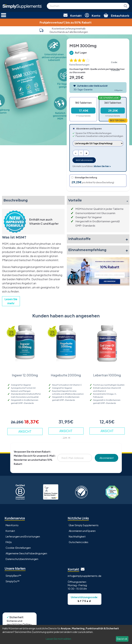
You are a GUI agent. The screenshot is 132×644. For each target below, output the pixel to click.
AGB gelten (118, 90)
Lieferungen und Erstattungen (23, 536)
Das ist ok (122, 639)
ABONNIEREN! (110, 281)
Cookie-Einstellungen (18, 548)
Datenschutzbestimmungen (22, 559)
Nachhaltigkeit (77, 536)
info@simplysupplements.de (85, 576)
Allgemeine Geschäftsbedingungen (26, 553)
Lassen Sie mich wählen (58, 639)
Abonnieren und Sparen (82, 531)
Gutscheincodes (79, 542)
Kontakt (10, 531)
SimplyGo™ (13, 581)
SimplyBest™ (13, 576)
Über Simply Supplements (84, 525)
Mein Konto (12, 525)
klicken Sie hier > (102, 166)
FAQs (9, 542)
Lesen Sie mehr (11, 301)
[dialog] (66, 634)
